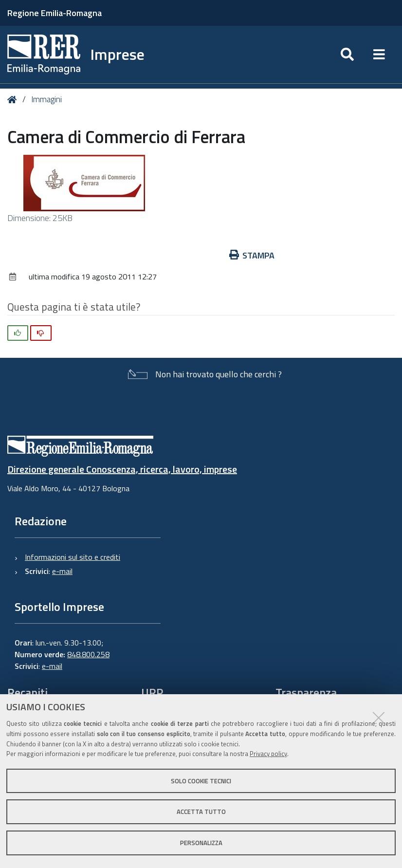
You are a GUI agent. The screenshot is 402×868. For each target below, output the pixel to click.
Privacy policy (268, 754)
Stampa (252, 255)
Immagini (46, 99)
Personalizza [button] (201, 843)
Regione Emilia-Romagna (55, 13)
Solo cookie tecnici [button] (201, 781)
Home (14, 100)
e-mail (62, 571)
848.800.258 (88, 654)
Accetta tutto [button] (201, 812)
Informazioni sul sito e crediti (73, 557)
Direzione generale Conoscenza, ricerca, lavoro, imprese (122, 469)
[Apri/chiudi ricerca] (347, 55)
